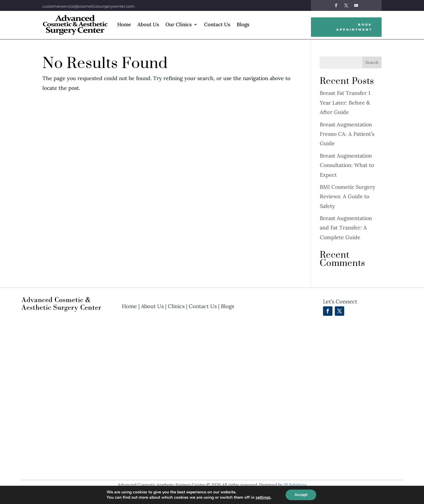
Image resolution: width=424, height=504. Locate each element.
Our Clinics (179, 24)
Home (124, 24)
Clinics (176, 306)
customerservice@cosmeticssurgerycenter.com (88, 6)
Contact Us (217, 24)
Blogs (243, 24)
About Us (148, 24)
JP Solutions (295, 485)
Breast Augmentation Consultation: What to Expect (347, 165)
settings (263, 498)
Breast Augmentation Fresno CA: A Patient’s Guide (347, 134)
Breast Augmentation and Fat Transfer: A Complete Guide (346, 228)
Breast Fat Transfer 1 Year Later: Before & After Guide (345, 103)
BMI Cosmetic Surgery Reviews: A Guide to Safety (348, 196)
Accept (301, 495)
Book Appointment (354, 27)
